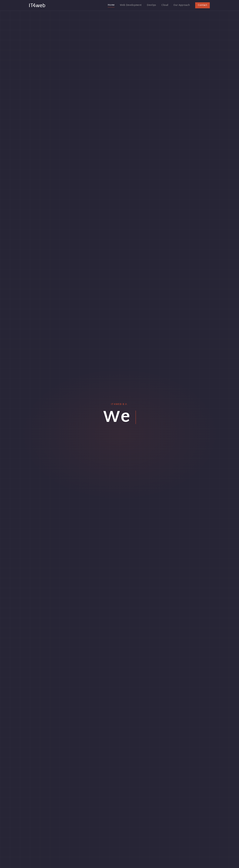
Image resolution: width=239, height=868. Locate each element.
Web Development (131, 5)
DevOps (151, 5)
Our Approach (182, 5)
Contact (202, 5)
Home (111, 5)
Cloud (165, 5)
